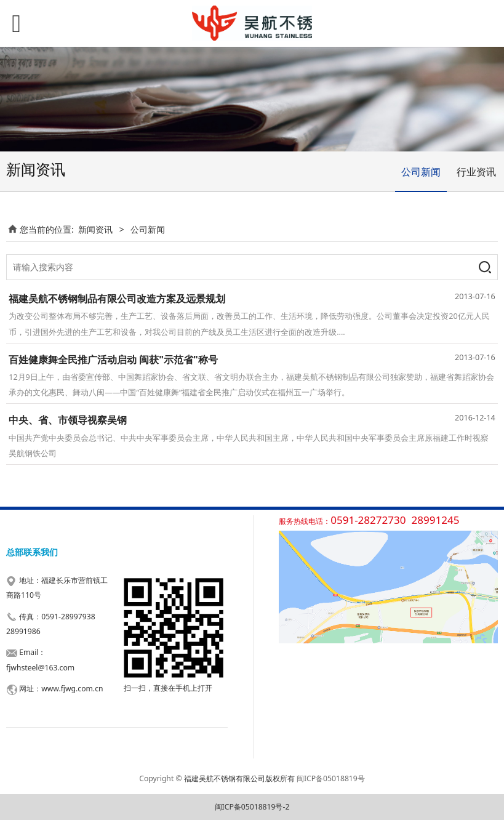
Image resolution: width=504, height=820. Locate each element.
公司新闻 (421, 172)
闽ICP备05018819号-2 (252, 807)
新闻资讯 (95, 229)
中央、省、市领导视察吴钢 (68, 420)
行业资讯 (476, 172)
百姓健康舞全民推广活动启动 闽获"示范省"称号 (113, 360)
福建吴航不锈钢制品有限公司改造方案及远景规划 (117, 299)
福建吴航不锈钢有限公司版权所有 (239, 778)
